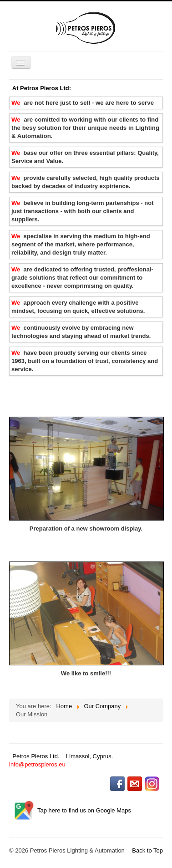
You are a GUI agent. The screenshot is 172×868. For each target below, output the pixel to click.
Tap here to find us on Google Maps (84, 811)
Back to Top (147, 850)
